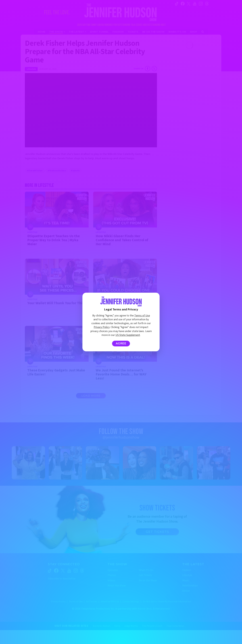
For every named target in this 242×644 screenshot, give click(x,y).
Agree (121, 343)
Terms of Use (142, 316)
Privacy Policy (102, 327)
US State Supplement (128, 335)
